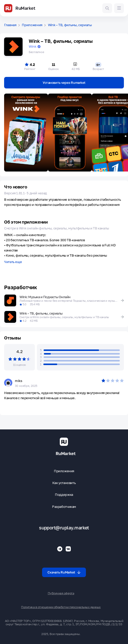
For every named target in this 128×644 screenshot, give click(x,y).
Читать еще (13, 262)
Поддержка (64, 495)
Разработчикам (64, 507)
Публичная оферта (61, 593)
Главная (10, 25)
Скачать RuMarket (64, 572)
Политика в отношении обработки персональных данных (61, 607)
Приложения (32, 25)
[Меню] (119, 8)
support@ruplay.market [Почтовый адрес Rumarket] (64, 528)
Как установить (64, 483)
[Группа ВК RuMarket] (68, 549)
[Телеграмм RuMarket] (60, 549)
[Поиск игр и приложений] (107, 8)
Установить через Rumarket (64, 83)
